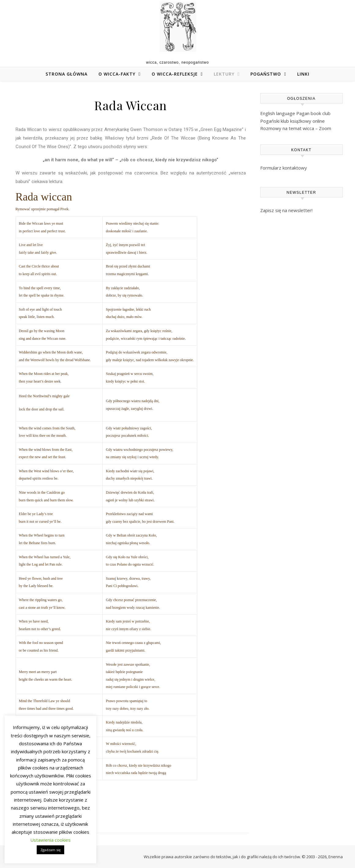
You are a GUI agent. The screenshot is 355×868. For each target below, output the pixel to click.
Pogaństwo (266, 74)
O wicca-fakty (117, 74)
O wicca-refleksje (175, 74)
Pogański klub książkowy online (292, 121)
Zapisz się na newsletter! (286, 210)
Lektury (224, 74)
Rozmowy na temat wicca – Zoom (296, 128)
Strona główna (67, 74)
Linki (303, 74)
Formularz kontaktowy (284, 168)
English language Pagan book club (295, 113)
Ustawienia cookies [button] (50, 840)
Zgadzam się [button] (50, 850)
